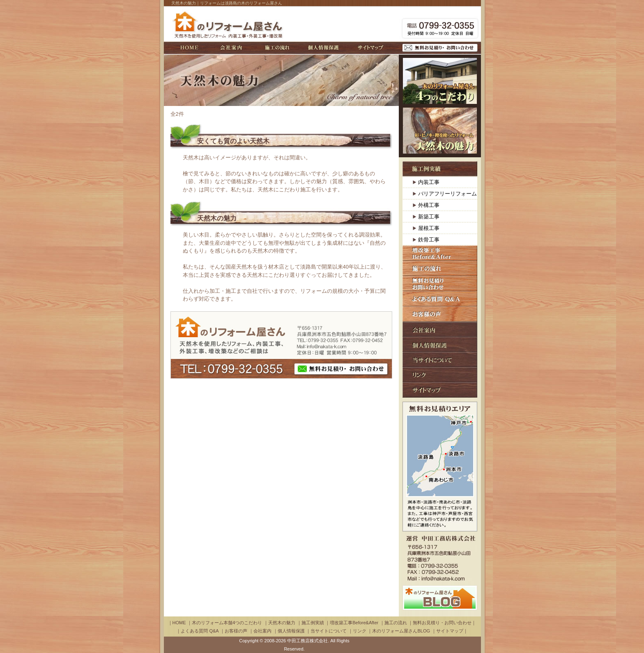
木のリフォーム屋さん (229, 24)
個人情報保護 (323, 48)
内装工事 (429, 182)
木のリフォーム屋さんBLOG (401, 631)
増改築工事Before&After (354, 623)
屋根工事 (429, 228)
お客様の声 (440, 314)
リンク (440, 375)
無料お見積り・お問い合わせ (440, 48)
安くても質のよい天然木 (233, 141)
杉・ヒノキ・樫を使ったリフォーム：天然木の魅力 (440, 131)
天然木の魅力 (217, 218)
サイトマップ (371, 48)
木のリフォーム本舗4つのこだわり (440, 81)
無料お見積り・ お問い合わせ (341, 369)
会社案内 (231, 48)
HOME (189, 48)
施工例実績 (440, 169)
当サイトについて (440, 360)
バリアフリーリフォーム (447, 194)
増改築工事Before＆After (440, 253)
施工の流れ (277, 48)
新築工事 (429, 217)
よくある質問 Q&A (440, 299)
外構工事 (429, 205)
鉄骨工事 (429, 240)
